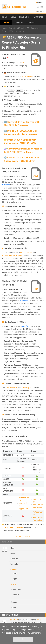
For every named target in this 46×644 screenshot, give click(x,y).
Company (19, 23)
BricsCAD (14, 619)
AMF (15, 578)
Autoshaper (26, 387)
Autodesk (6, 185)
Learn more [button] (36, 633)
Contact (41, 11)
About (40, 7)
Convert (6, 23)
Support (31, 23)
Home (40, 2)
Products (24, 17)
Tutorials (38, 17)
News (13, 17)
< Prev (19, 536)
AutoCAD (17, 589)
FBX (23, 63)
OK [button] (23, 639)
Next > (27, 536)
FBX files (26, 326)
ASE (17, 63)
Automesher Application (12, 255)
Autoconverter (28, 76)
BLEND (16, 594)
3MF (15, 573)
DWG (39, 619)
